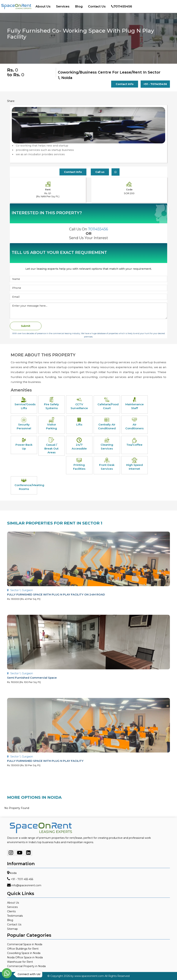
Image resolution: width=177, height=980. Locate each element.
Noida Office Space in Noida (25, 957)
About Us (43, 6)
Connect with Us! (28, 974)
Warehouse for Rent (20, 962)
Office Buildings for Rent (23, 949)
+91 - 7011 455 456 (22, 879)
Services (63, 6)
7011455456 (122, 6)
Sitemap (12, 929)
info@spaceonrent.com (26, 885)
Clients (11, 911)
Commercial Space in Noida (25, 944)
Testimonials (15, 916)
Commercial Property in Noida (26, 966)
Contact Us (97, 6)
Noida (13, 873)
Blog (79, 6)
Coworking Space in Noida (24, 953)
